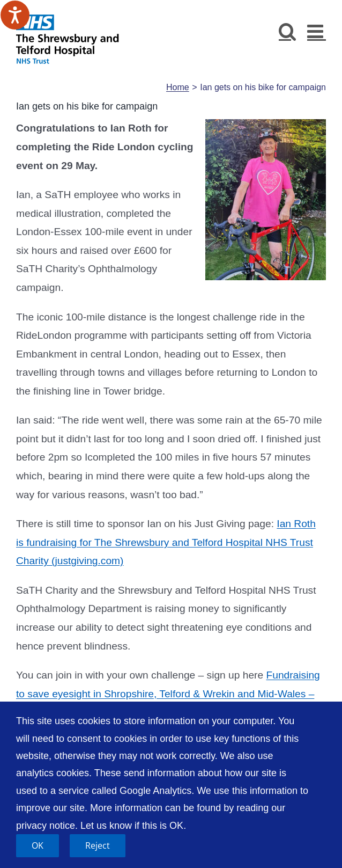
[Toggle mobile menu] (317, 31)
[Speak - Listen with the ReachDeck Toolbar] (15, 15)
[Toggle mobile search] (288, 31)
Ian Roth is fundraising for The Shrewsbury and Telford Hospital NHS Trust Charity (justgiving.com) (166, 542)
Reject (98, 845)
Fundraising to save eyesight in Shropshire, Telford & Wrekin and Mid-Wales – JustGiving (168, 694)
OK (38, 845)
